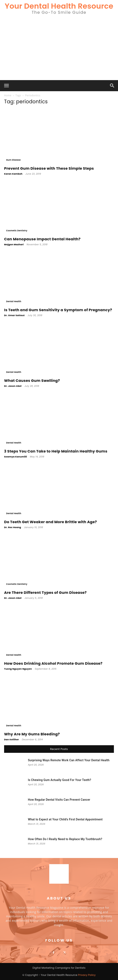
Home (8, 95)
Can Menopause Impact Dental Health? (42, 239)
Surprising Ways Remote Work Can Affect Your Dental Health (69, 760)
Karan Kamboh (13, 174)
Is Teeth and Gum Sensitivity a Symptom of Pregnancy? (58, 310)
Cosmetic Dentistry (17, 231)
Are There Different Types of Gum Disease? (45, 592)
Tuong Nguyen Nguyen (18, 669)
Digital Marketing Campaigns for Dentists (59, 968)
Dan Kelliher (11, 739)
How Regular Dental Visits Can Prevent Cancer (59, 800)
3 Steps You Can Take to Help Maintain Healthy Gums (56, 451)
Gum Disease (13, 160)
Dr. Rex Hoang (13, 527)
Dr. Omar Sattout (14, 315)
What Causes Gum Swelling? (32, 381)
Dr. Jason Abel (13, 386)
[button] (7, 86)
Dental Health (14, 301)
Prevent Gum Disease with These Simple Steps (49, 168)
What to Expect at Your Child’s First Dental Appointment (65, 819)
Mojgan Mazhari (14, 244)
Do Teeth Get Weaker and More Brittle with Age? (50, 522)
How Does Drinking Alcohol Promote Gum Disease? (53, 663)
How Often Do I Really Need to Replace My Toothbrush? (65, 839)
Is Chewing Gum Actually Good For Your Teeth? (60, 780)
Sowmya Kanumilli (15, 457)
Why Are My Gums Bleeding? (32, 734)
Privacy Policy (87, 975)
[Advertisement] (59, 49)
